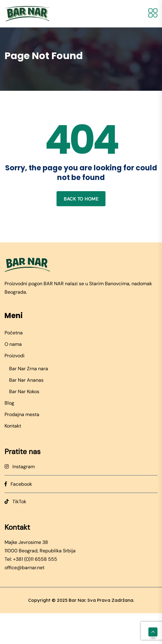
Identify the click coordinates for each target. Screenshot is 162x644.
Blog (9, 403)
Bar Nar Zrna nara (29, 369)
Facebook (18, 484)
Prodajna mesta (22, 414)
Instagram (20, 467)
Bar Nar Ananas (26, 380)
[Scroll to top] (153, 632)
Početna (14, 333)
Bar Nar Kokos (24, 391)
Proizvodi (15, 356)
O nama (13, 344)
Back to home (81, 199)
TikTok (15, 502)
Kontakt (13, 426)
